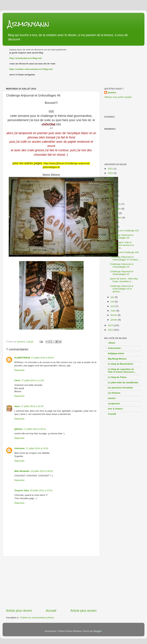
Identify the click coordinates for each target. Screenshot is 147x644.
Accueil (51, 611)
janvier (114, 320)
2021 (111, 169)
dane (17, 406)
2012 (111, 330)
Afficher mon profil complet (118, 97)
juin (113, 297)
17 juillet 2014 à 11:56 (33, 380)
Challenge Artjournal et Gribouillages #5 (122, 273)
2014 (111, 200)
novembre (116, 209)
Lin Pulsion (114, 393)
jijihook (18, 429)
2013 (111, 325)
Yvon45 (112, 414)
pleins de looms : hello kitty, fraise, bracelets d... (124, 280)
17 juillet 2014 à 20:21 (35, 429)
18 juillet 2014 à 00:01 (42, 471)
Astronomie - (115, 348)
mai (113, 302)
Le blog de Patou (117, 377)
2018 (111, 182)
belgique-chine (116, 353)
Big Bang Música (117, 359)
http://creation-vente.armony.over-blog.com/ (31, 69)
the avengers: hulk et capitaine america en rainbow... (122, 245)
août (113, 222)
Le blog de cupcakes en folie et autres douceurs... (122, 371)
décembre (116, 204)
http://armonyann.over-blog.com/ (26, 58)
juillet (114, 227)
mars (113, 311)
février (114, 315)
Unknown (20, 448)
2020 (111, 173)
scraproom (114, 404)
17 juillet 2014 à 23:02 (37, 448)
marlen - (112, 398)
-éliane (112, 343)
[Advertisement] (51, 582)
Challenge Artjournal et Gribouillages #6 (122, 265)
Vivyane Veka (22, 490)
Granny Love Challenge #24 (124, 252)
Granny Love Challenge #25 (124, 231)
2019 (111, 178)
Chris (17, 380)
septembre (116, 218)
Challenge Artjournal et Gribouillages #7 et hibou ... (125, 258)
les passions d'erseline (120, 388)
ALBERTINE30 (22, 358)
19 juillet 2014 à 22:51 (41, 490)
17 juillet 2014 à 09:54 (42, 358)
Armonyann (29, 24)
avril (113, 306)
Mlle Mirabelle (22, 471)
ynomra (112, 92)
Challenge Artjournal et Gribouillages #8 (122, 236)
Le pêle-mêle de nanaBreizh (123, 382)
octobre (115, 213)
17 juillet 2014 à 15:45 (32, 406)
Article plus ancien (83, 611)
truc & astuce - (116, 409)
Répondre (19, 370)
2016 (111, 191)
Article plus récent (19, 611)
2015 (111, 196)
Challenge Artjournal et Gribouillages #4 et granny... (122, 289)
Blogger (98, 631)
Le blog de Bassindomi (121, 364)
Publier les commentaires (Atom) (37, 618)
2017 (111, 187)
